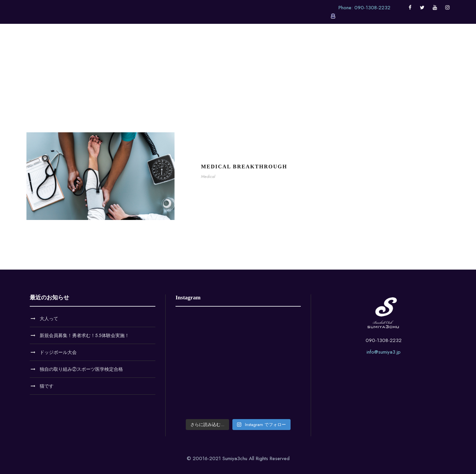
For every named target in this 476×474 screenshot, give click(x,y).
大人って (49, 319)
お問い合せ (336, 48)
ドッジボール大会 (58, 352)
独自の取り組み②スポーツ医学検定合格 (81, 369)
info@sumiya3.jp (384, 352)
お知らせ (171, 48)
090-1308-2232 (384, 340)
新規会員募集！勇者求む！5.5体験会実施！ (84, 335)
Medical (208, 176)
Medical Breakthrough (244, 167)
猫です (47, 386)
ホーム (140, 48)
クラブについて (212, 48)
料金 (306, 48)
